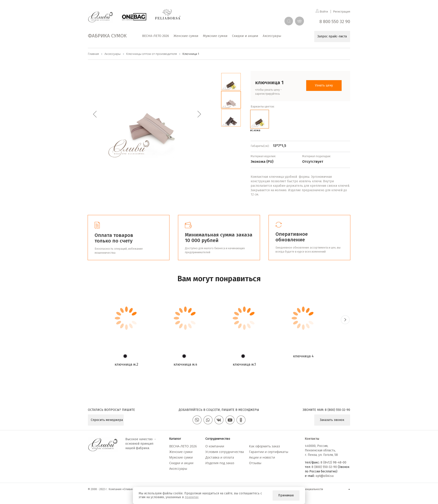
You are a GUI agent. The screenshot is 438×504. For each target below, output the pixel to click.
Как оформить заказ (265, 446)
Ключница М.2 (126, 364)
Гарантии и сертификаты (269, 452)
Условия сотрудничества (225, 452)
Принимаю (286, 495)
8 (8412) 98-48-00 (333, 462)
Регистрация (342, 12)
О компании (215, 446)
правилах (192, 497)
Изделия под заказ (220, 463)
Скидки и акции (181, 463)
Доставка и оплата (220, 457)
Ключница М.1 (244, 364)
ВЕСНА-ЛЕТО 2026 (183, 446)
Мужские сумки (181, 457)
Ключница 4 (303, 356)
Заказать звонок (332, 420)
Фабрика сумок (107, 36)
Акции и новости (262, 457)
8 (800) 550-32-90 (337, 410)
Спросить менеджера (107, 420)
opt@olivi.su (325, 476)
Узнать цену (324, 85)
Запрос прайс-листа (332, 36)
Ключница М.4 (185, 364)
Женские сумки (181, 452)
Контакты (312, 439)
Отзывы (255, 463)
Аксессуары (178, 469)
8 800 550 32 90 (335, 21)
